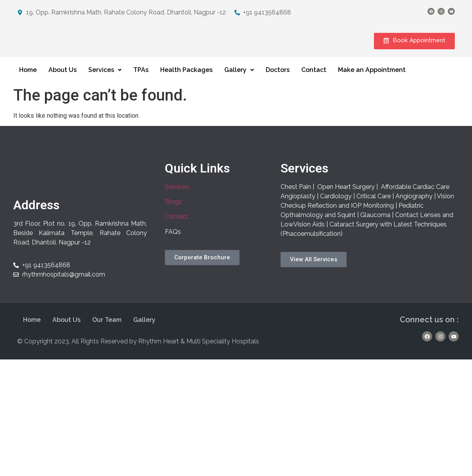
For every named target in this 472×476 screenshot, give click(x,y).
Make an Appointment (372, 78)
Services (105, 78)
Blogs (173, 209)
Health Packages (186, 78)
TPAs (141, 78)
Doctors (278, 78)
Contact (314, 78)
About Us (63, 78)
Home (28, 78)
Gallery (239, 78)
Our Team (107, 328)
